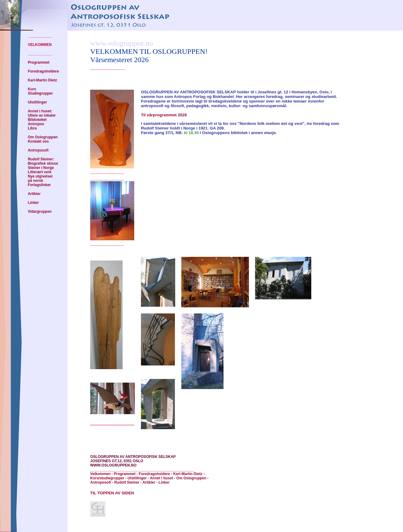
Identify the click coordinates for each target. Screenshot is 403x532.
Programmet (39, 62)
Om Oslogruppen (191, 478)
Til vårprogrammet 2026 (164, 115)
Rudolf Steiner (127, 482)
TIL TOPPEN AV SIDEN (112, 493)
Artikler (34, 194)
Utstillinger (37, 102)
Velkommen (100, 474)
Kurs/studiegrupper (107, 478)
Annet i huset (161, 478)
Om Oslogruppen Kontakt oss (43, 139)
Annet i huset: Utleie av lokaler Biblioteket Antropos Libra (42, 120)
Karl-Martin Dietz (42, 80)
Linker (33, 203)
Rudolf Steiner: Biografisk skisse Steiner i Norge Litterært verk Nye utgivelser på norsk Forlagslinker (43, 172)
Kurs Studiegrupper (40, 91)
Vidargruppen (40, 212)
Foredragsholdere (43, 71)
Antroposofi (38, 150)
